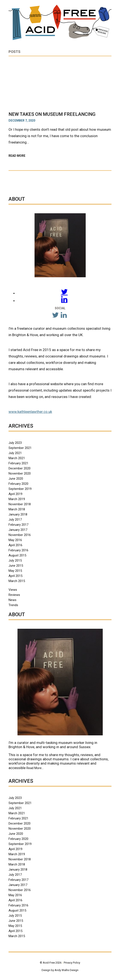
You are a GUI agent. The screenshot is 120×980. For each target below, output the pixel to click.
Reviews (14, 595)
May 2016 (15, 540)
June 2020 (16, 479)
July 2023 (15, 443)
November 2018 (20, 504)
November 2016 (20, 535)
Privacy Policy (72, 963)
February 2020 (18, 484)
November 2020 (20, 473)
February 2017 (18, 525)
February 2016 (18, 550)
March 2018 (17, 509)
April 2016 (15, 545)
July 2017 (15, 520)
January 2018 (18, 514)
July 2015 (15, 560)
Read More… (35, 768)
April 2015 (15, 576)
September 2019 (20, 489)
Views (13, 590)
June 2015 (16, 566)
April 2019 (15, 494)
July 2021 (15, 453)
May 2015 (15, 571)
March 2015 (17, 581)
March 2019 (17, 499)
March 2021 (17, 458)
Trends (13, 605)
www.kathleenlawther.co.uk (30, 412)
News (12, 600)
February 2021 (18, 463)
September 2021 (20, 448)
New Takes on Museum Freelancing (52, 114)
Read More (27, 156)
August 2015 (17, 555)
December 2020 (20, 468)
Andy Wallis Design (67, 970)
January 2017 (18, 530)
